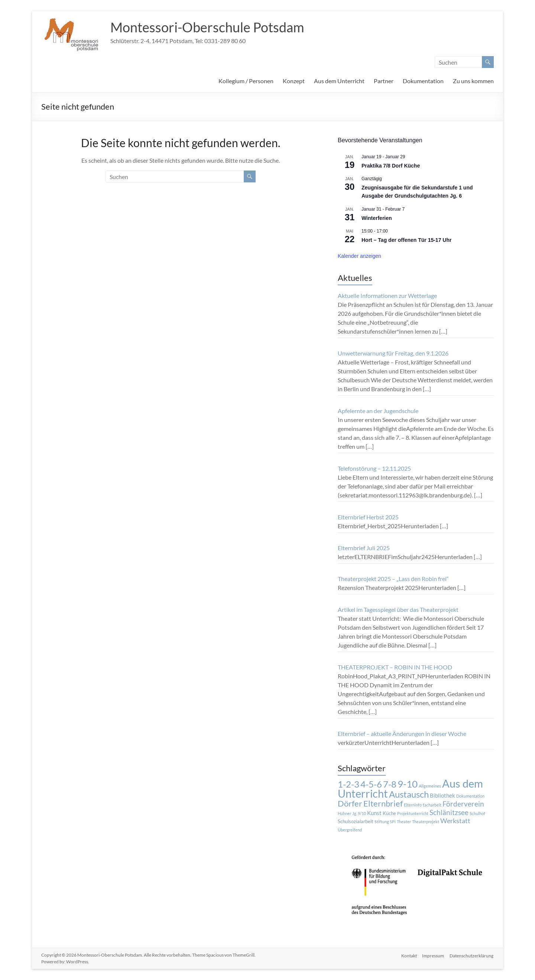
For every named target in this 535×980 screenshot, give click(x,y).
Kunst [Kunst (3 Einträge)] (374, 813)
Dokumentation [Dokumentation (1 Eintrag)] (470, 796)
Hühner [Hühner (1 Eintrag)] (344, 813)
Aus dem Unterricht (339, 81)
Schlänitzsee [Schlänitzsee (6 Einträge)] (449, 812)
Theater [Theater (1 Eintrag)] (404, 822)
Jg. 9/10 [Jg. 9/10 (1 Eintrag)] (359, 813)
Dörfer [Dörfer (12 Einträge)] (350, 803)
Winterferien (377, 218)
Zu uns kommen (473, 81)
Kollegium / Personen (246, 81)
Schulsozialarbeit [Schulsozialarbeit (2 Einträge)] (356, 821)
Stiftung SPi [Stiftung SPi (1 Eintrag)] (385, 822)
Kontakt (408, 955)
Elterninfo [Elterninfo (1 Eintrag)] (413, 805)
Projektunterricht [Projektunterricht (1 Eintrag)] (413, 813)
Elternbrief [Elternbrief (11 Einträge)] (383, 803)
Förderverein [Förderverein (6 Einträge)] (463, 804)
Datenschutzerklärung (472, 955)
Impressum (433, 955)
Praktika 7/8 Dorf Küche (391, 166)
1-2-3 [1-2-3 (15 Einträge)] (348, 784)
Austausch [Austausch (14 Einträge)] (409, 794)
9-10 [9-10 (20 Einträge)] (408, 784)
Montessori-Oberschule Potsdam (207, 27)
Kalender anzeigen (359, 256)
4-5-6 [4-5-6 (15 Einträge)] (371, 784)
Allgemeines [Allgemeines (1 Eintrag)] (430, 786)
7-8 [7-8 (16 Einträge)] (390, 784)
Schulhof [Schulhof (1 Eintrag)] (477, 813)
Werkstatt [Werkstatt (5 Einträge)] (455, 821)
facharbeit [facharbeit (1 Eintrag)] (432, 805)
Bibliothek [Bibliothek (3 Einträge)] (442, 795)
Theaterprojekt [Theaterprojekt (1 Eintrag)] (426, 822)
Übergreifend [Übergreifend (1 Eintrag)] (350, 830)
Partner (384, 81)
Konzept (294, 81)
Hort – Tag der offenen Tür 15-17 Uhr (406, 240)
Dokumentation (423, 81)
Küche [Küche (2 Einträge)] (389, 813)
